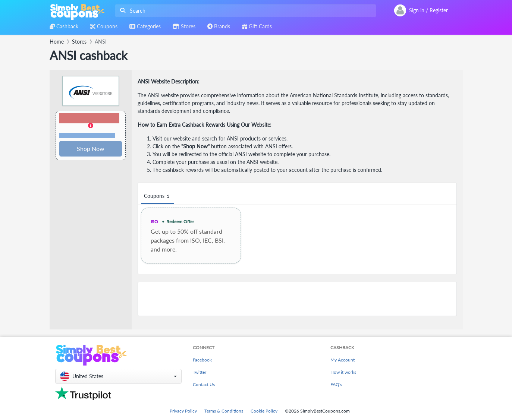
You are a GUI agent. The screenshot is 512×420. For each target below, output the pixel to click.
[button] (91, 126)
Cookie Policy (264, 411)
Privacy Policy (183, 411)
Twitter (200, 372)
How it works (343, 372)
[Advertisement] (297, 299)
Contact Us (204, 384)
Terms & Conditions (224, 411)
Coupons (158, 196)
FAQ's (336, 384)
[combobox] (244, 11)
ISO (154, 222)
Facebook (202, 360)
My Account (343, 360)
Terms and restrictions (87, 135)
